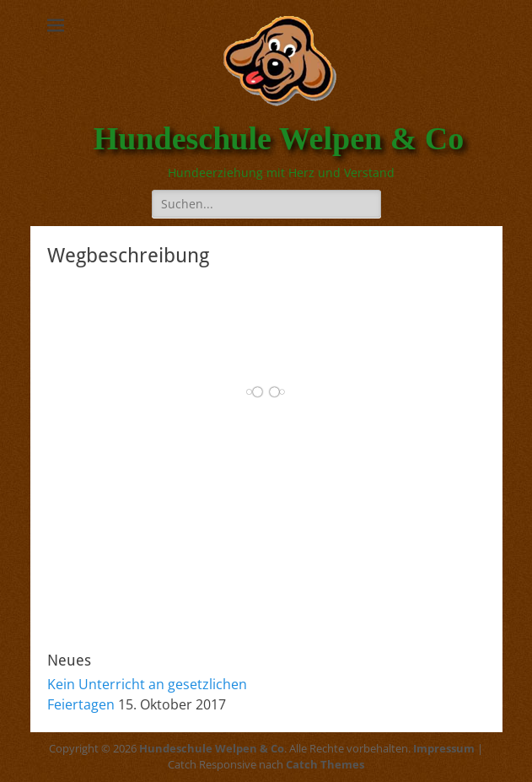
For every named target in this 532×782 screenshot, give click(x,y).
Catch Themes (325, 764)
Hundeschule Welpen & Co (279, 138)
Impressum (444, 748)
